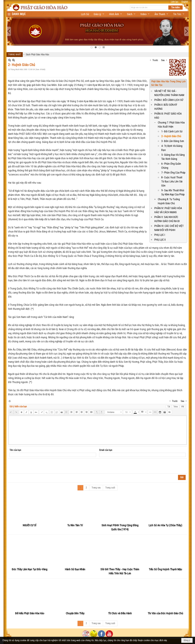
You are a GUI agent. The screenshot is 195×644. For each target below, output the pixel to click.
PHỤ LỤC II (160, 240)
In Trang (9, 401)
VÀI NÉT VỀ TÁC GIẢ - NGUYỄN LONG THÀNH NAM (169, 93)
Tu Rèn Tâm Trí (75, 525)
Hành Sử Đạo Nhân (75, 569)
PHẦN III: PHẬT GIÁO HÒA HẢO (168, 116)
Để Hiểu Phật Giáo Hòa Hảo (30, 613)
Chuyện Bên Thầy (75, 613)
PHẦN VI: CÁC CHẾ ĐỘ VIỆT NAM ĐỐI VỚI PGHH (169, 228)
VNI (183, 407)
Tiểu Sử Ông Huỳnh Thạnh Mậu (165, 569)
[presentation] (32, 466)
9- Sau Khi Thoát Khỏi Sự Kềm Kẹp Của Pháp (173, 192)
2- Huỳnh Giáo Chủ (171, 136)
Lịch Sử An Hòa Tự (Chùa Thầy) (165, 525)
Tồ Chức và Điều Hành (120, 613)
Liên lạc (175, 2)
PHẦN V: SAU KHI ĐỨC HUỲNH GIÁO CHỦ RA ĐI (167, 219)
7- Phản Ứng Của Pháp (173, 173)
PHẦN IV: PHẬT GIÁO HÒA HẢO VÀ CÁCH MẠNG (168, 210)
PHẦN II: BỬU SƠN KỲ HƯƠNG (166, 107)
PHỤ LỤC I (160, 235)
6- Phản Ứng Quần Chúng (171, 166)
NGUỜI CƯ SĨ (30, 525)
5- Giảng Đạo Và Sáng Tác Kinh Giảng (173, 157)
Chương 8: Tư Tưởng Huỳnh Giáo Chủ (169, 201)
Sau (163, 60)
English (185, 2)
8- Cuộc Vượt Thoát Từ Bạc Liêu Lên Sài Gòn (172, 181)
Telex (176, 407)
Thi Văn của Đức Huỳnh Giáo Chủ (165, 613)
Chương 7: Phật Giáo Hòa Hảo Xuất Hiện (171, 125)
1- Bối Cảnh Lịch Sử (172, 131)
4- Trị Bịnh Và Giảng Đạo (172, 148)
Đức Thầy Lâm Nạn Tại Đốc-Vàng (30, 569)
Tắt (169, 407)
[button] (99, 14)
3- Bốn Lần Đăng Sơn (173, 141)
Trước (155, 60)
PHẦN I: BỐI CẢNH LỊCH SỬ (169, 100)
